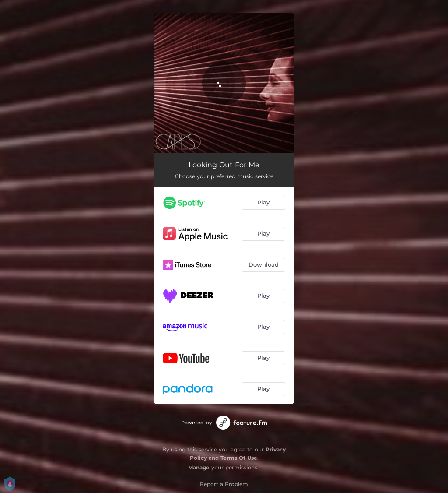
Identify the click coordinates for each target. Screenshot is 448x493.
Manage (199, 467)
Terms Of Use (239, 458)
